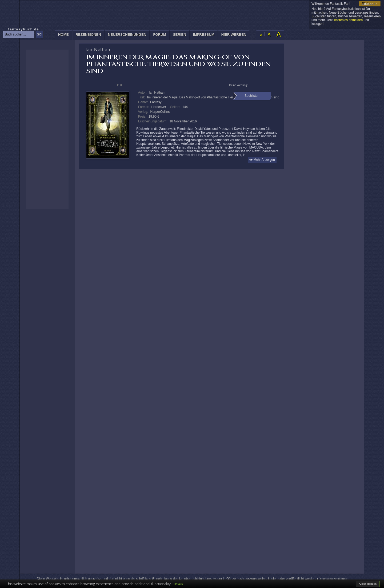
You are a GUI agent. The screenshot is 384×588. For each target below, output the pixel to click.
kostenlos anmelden (348, 20)
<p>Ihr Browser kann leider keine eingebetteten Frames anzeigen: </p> (47, 129)
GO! (39, 34)
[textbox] (19, 34)
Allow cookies (368, 584)
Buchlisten (252, 96)
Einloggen (370, 4)
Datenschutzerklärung (333, 579)
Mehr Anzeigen (262, 160)
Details (178, 584)
